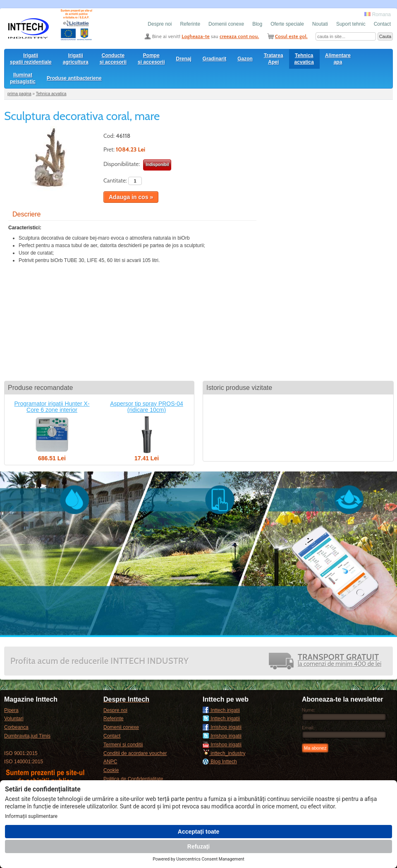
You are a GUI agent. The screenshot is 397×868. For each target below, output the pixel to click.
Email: (308, 728)
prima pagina (19, 94)
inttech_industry (224, 753)
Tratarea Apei (274, 59)
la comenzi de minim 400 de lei (340, 661)
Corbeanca (16, 727)
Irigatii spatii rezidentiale (31, 59)
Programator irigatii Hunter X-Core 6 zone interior (52, 407)
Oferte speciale (287, 24)
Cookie (111, 770)
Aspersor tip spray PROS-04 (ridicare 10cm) (147, 407)
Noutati (320, 24)
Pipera (11, 710)
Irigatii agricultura (76, 59)
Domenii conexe (226, 24)
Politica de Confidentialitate (133, 779)
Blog (257, 24)
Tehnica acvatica (304, 59)
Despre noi (160, 24)
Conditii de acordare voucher (135, 753)
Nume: (309, 710)
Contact (382, 24)
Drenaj (184, 59)
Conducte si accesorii (113, 59)
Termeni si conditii (123, 745)
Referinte (190, 24)
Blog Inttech (220, 762)
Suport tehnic (351, 24)
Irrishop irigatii (222, 727)
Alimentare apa (338, 59)
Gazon (245, 59)
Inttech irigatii (221, 710)
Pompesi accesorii (151, 59)
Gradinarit (214, 59)
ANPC (110, 762)
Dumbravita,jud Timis (27, 736)
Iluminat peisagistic (23, 78)
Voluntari (14, 719)
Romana (378, 14)
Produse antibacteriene (74, 78)
